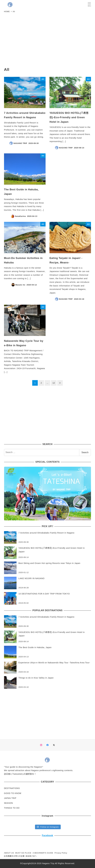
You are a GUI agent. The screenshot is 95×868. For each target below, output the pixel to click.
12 (54, 383)
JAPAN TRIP (10, 798)
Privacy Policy (61, 853)
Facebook (47, 835)
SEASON (8, 803)
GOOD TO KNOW (13, 793)
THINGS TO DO (12, 808)
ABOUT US (9, 853)
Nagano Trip (48, 863)
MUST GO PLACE (23, 853)
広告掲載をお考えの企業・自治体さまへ (20, 856)
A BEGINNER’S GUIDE (43, 853)
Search (85, 452)
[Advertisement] (47, 41)
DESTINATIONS (12, 788)
